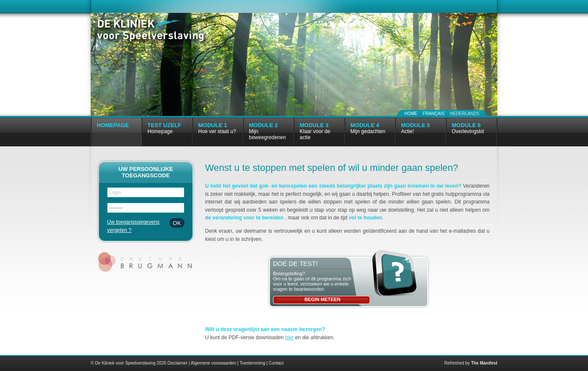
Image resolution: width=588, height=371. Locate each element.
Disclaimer (178, 363)
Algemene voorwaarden (214, 363)
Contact (276, 363)
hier (289, 338)
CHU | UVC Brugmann (146, 262)
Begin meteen (322, 299)
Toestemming (252, 363)
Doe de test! (295, 263)
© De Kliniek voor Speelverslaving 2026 (129, 363)
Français (434, 114)
